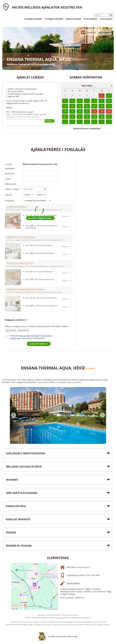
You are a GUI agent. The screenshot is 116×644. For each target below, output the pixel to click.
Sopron (93, 625)
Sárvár (82, 625)
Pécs (77, 625)
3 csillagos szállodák (33, 19)
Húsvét (23, 622)
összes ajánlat (106, 19)
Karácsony (30, 622)
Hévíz (72, 625)
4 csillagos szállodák (54, 19)
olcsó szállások (90, 19)
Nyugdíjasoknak (89, 622)
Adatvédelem (54, 618)
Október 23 (54, 622)
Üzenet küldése (73, 583)
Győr (44, 625)
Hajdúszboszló (57, 625)
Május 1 (38, 622)
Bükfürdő (25, 625)
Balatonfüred (17, 625)
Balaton (8, 625)
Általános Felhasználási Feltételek (37, 618)
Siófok (87, 625)
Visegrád (100, 625)
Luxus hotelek (101, 622)
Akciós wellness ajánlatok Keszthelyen (47, 7)
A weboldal (14, 336)
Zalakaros (107, 625)
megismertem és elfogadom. (33, 338)
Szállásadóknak (76, 618)
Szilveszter (70, 622)
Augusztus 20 (15, 622)
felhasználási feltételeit (29, 336)
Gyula (49, 625)
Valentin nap (79, 622)
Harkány (66, 625)
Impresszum (86, 618)
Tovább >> (50, 121)
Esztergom (38, 625)
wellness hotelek (73, 19)
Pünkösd (62, 622)
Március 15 (45, 622)
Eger (31, 625)
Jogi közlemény (64, 618)
